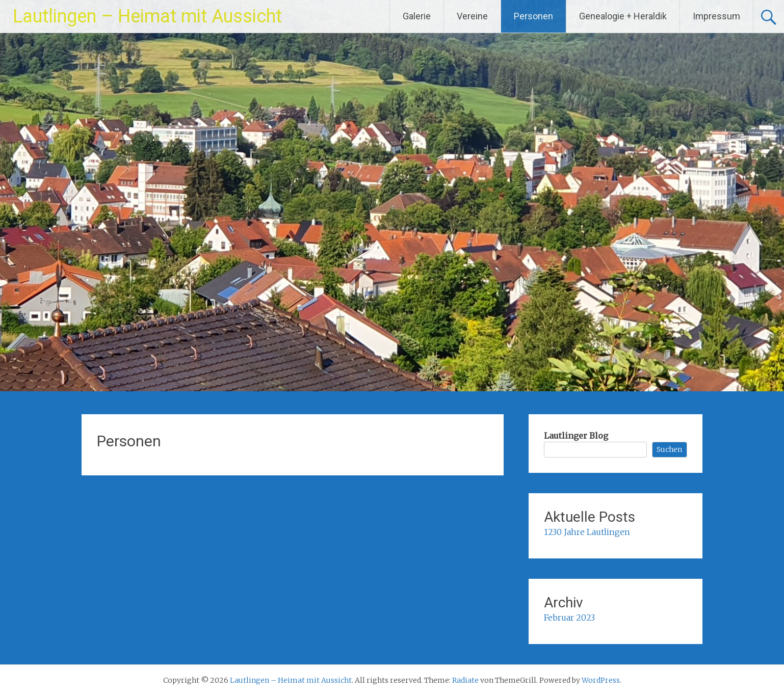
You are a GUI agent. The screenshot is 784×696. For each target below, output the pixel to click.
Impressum (716, 16)
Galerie (417, 16)
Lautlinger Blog (576, 436)
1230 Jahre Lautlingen (587, 532)
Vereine (472, 16)
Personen (533, 16)
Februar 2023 (569, 618)
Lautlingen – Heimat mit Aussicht (147, 16)
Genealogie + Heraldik (623, 16)
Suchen (669, 449)
